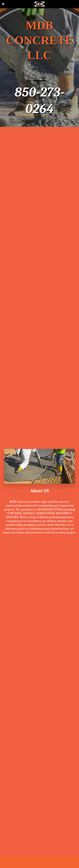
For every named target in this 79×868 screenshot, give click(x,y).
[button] (3, 4)
